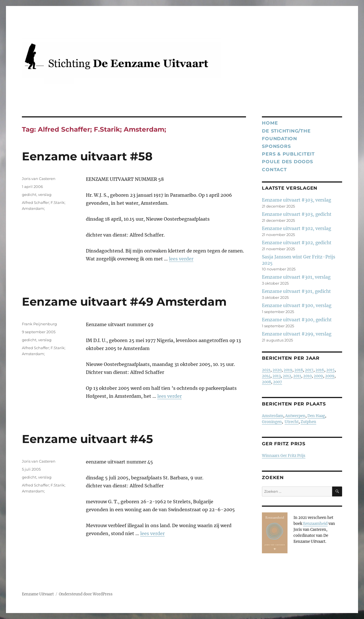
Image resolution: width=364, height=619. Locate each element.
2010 (307, 376)
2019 (288, 370)
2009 (318, 376)
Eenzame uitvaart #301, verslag (296, 277)
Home (270, 123)
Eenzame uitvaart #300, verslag (297, 306)
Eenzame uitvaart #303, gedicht (297, 214)
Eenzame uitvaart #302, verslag (296, 228)
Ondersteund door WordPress (86, 594)
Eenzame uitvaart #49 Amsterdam (124, 302)
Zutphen (308, 422)
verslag (45, 194)
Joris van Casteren (39, 179)
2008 (266, 382)
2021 (266, 370)
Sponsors (276, 146)
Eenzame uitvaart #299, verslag (297, 334)
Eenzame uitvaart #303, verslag (296, 200)
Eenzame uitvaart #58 (87, 156)
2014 (266, 376)
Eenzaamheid (315, 524)
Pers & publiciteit (288, 154)
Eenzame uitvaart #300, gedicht (297, 320)
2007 (278, 382)
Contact (274, 170)
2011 (297, 376)
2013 (277, 376)
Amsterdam (273, 416)
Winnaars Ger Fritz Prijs (284, 456)
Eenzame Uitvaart (38, 594)
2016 (320, 370)
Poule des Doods (287, 162)
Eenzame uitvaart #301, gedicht (296, 291)
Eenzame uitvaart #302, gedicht (297, 243)
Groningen (272, 422)
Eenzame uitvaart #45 (87, 439)
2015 (330, 370)
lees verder (181, 259)
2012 (287, 376)
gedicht (29, 194)
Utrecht (292, 422)
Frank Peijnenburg (39, 324)
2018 (299, 370)
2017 (309, 370)
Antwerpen (295, 416)
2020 (277, 370)
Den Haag (316, 416)
